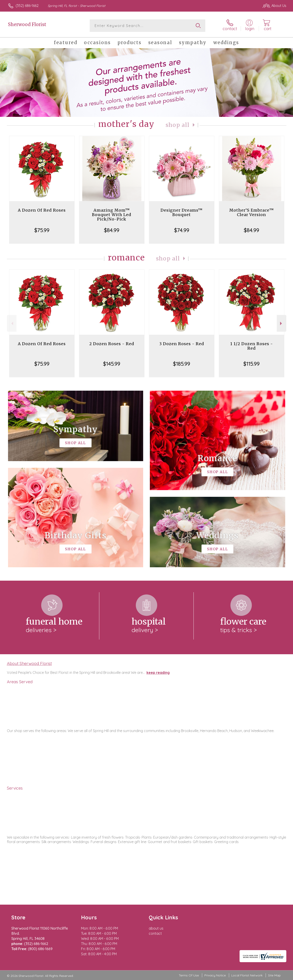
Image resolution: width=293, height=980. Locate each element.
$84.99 (112, 230)
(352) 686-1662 (27, 6)
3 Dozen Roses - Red (182, 344)
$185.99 (182, 364)
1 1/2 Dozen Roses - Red (252, 346)
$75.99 (42, 230)
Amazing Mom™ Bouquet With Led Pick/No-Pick (112, 215)
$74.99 (182, 230)
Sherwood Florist (27, 24)
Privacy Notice (215, 975)
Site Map (274, 975)
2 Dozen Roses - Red (112, 344)
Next (282, 323)
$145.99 (112, 364)
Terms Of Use (189, 975)
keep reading (158, 673)
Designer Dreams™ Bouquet (182, 212)
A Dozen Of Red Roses (42, 210)
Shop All (178, 125)
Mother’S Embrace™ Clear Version (252, 212)
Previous (12, 323)
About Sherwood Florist (29, 663)
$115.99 (251, 364)
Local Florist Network (247, 975)
